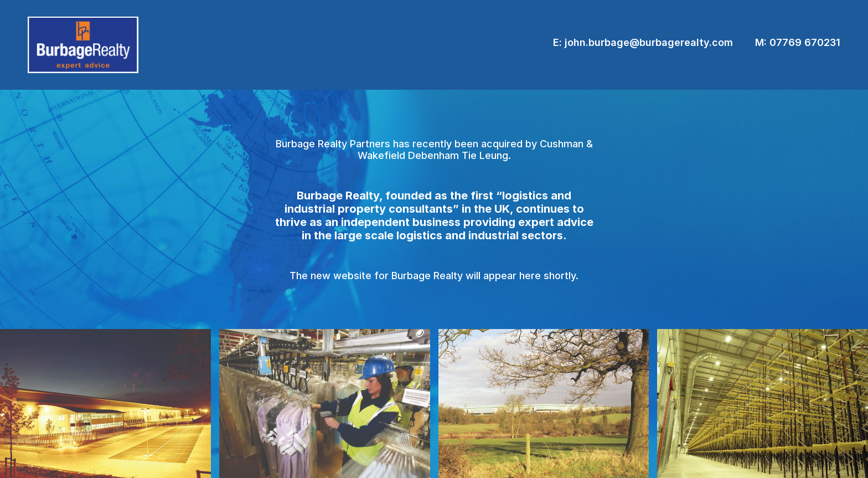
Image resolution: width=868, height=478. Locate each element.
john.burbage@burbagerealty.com (649, 42)
